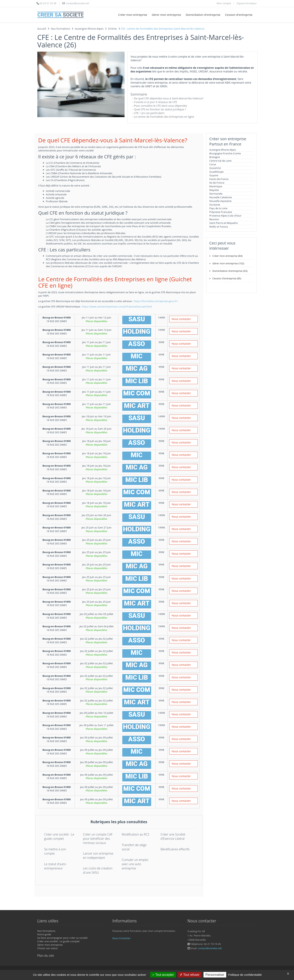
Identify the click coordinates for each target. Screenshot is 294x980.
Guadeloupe (216, 172)
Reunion (214, 219)
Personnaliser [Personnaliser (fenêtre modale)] (215, 975)
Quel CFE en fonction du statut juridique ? (160, 109)
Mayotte (214, 190)
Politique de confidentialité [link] (245, 975)
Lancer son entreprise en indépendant (98, 856)
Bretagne (215, 157)
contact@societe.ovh (210, 948)
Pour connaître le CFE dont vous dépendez (161, 106)
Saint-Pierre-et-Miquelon (224, 223)
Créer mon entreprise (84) (227, 256)
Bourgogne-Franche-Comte (225, 153)
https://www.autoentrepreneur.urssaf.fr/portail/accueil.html (117, 307)
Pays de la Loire (218, 208)
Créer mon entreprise (133, 15)
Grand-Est (215, 168)
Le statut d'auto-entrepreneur (56, 866)
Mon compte (224, 3)
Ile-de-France (217, 183)
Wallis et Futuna (219, 227)
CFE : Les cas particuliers (149, 113)
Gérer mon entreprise (166, 15)
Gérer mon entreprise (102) (228, 263)
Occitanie (215, 205)
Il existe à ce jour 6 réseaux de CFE (155, 102)
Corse (213, 164)
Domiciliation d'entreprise (203, 15)
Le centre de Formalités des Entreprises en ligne (164, 117)
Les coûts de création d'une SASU (98, 870)
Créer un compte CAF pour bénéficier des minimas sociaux (98, 839)
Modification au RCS (135, 834)
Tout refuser (190, 975)
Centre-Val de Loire (220, 161)
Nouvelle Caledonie (221, 197)
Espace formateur (247, 3)
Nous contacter (181, 319)
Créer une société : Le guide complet (59, 836)
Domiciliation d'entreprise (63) (230, 271)
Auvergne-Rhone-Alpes (223, 150)
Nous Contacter (121, 938)
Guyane (214, 175)
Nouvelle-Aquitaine (220, 201)
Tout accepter (163, 975)
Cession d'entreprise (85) (227, 278)
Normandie (216, 194)
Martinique (216, 186)
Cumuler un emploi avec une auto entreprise (135, 864)
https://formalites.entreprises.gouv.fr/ (156, 301)
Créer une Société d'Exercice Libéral (173, 836)
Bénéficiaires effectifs (175, 849)
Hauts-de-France (219, 179)
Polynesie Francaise (221, 212)
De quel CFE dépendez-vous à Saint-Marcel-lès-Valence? (169, 98)
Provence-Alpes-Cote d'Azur (225, 216)
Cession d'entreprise (239, 15)
